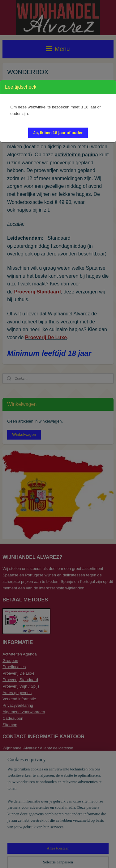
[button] (58, 133)
